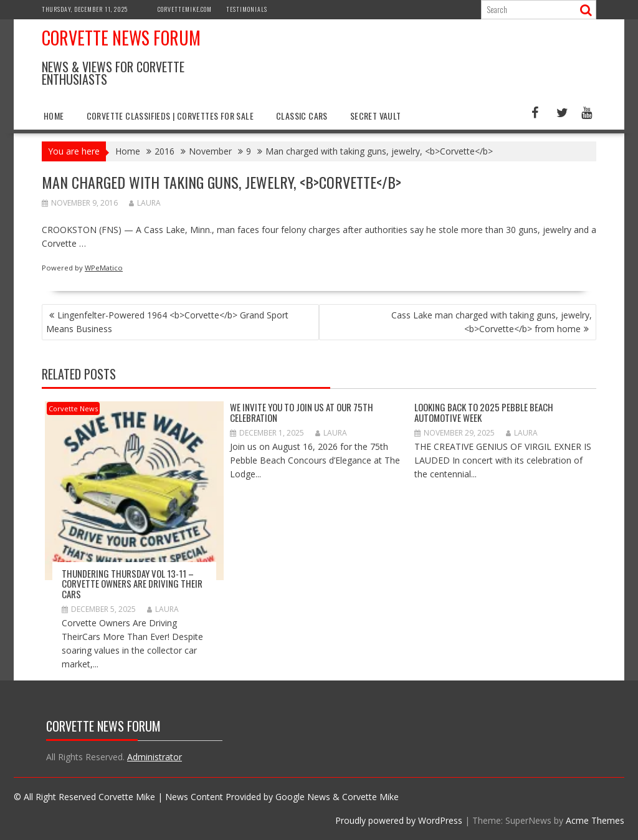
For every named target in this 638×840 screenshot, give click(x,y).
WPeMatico (104, 268)
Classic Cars (302, 116)
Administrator (155, 757)
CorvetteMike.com (185, 9)
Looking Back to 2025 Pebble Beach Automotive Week (484, 412)
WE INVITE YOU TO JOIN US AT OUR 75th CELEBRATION (302, 412)
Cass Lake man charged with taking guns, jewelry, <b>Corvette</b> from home (492, 322)
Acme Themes (595, 820)
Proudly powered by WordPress (399, 820)
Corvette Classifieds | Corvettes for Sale (170, 116)
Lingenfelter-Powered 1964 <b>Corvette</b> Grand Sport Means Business (167, 322)
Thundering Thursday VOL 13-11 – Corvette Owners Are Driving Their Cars (132, 584)
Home (54, 116)
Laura (145, 203)
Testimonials (247, 9)
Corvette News (73, 408)
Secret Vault (376, 116)
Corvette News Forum (121, 38)
